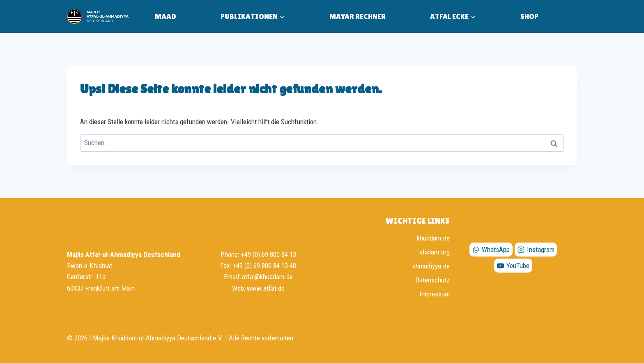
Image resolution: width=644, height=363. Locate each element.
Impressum (435, 294)
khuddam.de (433, 238)
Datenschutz (432, 280)
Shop (529, 16)
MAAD (166, 16)
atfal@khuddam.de (267, 277)
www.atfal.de (266, 288)
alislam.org (435, 252)
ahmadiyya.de (431, 266)
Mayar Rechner (358, 16)
